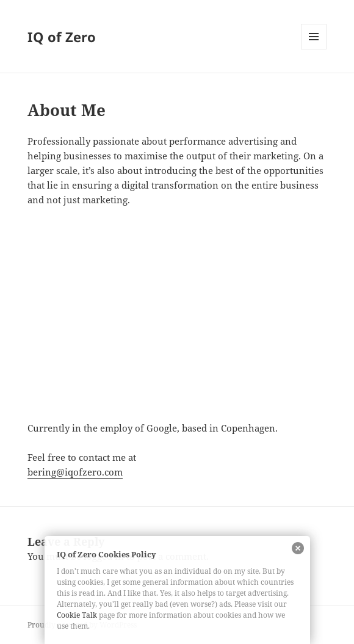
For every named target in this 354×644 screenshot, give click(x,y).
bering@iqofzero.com (75, 472)
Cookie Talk (77, 615)
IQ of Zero (62, 37)
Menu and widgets (314, 49)
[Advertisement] (177, 329)
